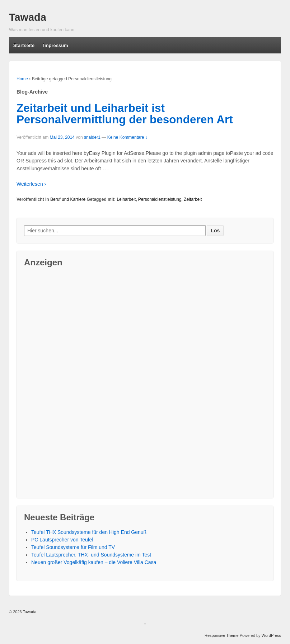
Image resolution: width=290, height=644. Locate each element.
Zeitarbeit (193, 199)
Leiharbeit (126, 199)
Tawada (28, 17)
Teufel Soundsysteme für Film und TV (73, 547)
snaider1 (92, 137)
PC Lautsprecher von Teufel (62, 540)
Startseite (24, 45)
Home (22, 79)
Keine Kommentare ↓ (127, 137)
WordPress (271, 635)
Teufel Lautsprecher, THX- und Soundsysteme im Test (91, 555)
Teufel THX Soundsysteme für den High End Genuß (89, 532)
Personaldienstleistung (160, 199)
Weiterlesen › (31, 184)
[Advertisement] (53, 381)
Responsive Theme (222, 635)
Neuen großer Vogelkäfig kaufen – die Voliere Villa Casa (94, 562)
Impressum (55, 45)
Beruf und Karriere (68, 199)
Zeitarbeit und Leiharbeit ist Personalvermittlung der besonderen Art (125, 114)
